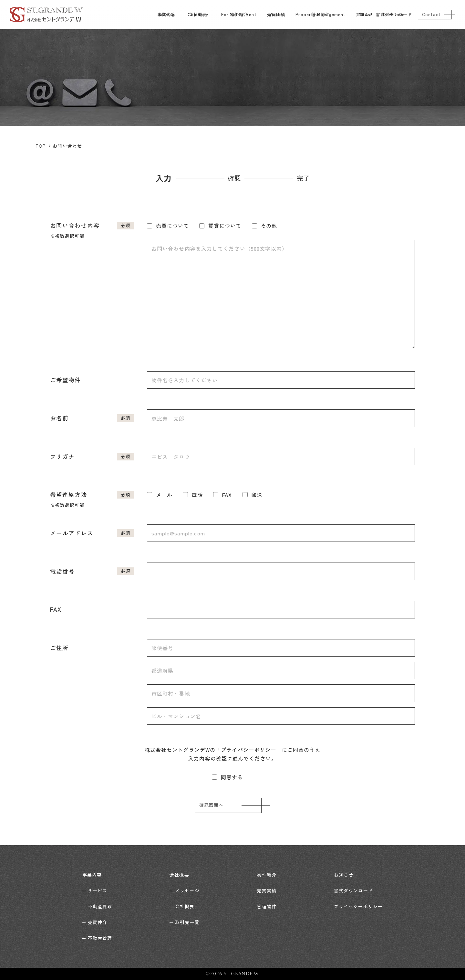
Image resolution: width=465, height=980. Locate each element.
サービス (98, 890)
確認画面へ (212, 805)
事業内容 (92, 875)
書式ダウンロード (353, 890)
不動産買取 (100, 906)
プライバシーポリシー (248, 750)
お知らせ (344, 875)
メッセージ (187, 890)
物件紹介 (266, 875)
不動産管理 (100, 938)
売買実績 (266, 890)
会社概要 (179, 875)
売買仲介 (98, 922)
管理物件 (266, 906)
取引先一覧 (187, 922)
